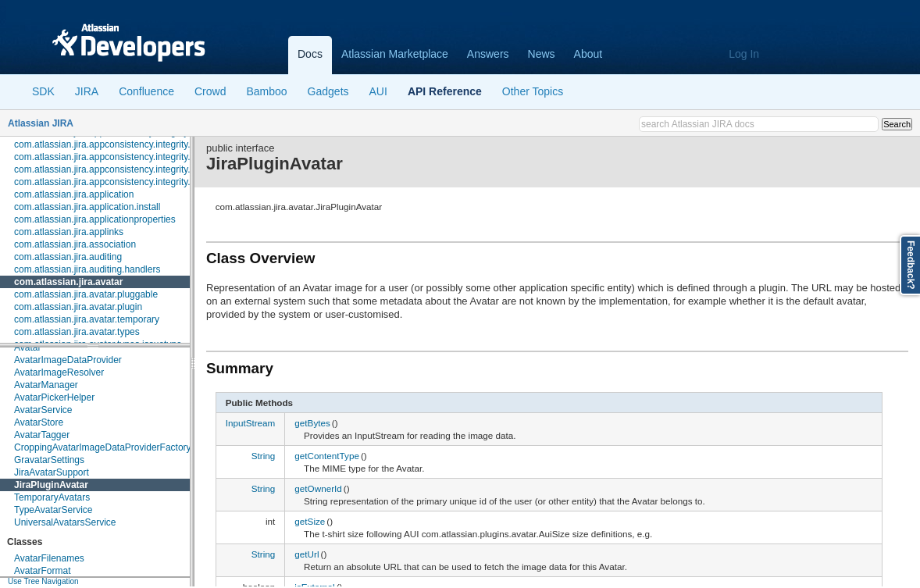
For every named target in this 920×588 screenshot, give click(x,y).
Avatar (27, 347)
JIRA (87, 91)
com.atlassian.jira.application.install (87, 207)
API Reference (445, 91)
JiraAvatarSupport (52, 472)
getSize (310, 521)
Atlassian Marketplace (395, 54)
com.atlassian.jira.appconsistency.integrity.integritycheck (131, 169)
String (264, 456)
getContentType (327, 456)
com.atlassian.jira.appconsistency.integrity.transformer (126, 182)
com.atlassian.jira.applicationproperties (95, 219)
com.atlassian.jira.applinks (69, 232)
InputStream (251, 423)
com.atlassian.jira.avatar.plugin (78, 307)
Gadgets (328, 91)
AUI (378, 91)
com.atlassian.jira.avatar (68, 282)
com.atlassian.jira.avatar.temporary (87, 319)
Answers (488, 54)
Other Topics (533, 91)
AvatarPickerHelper (54, 397)
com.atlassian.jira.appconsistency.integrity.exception (122, 157)
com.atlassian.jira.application (74, 194)
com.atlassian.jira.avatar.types (77, 332)
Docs (310, 54)
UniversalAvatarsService (65, 522)
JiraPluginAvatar (51, 485)
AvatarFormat (42, 571)
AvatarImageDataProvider (68, 360)
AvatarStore (39, 422)
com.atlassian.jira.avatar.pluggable (86, 294)
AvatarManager (46, 385)
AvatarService (43, 410)
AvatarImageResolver (59, 372)
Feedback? (911, 265)
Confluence (146, 91)
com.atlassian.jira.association (75, 244)
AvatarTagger (42, 435)
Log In (744, 54)
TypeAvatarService (53, 510)
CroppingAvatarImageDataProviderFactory (103, 447)
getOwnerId (318, 488)
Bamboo (266, 91)
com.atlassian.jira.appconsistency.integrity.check (114, 144)
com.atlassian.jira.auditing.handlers (87, 269)
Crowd (210, 91)
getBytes (312, 423)
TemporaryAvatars (52, 497)
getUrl (307, 554)
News (542, 54)
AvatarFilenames (49, 558)
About (588, 54)
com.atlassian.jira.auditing (68, 257)
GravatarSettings (49, 460)
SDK (43, 91)
